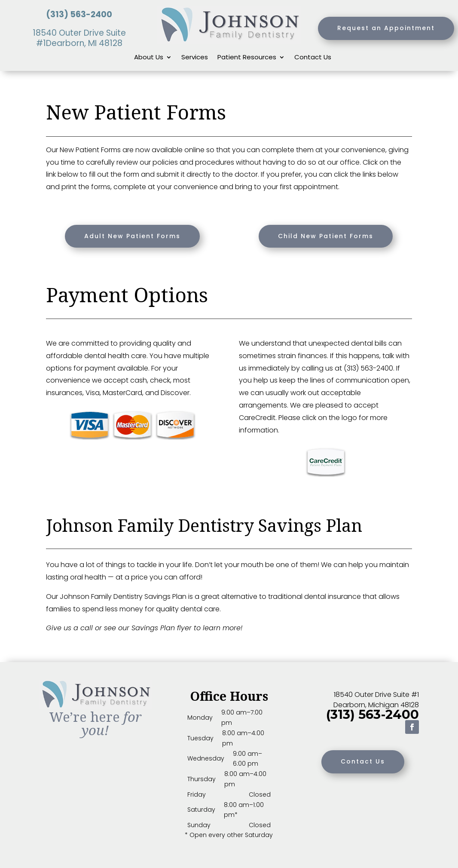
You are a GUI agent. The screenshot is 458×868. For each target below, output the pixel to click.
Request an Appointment (386, 28)
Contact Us (313, 58)
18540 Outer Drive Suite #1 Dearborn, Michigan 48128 (376, 700)
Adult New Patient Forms (132, 236)
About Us (149, 58)
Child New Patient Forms (326, 236)
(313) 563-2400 (79, 14)
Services (195, 58)
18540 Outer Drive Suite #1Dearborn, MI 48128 (79, 38)
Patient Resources (247, 58)
